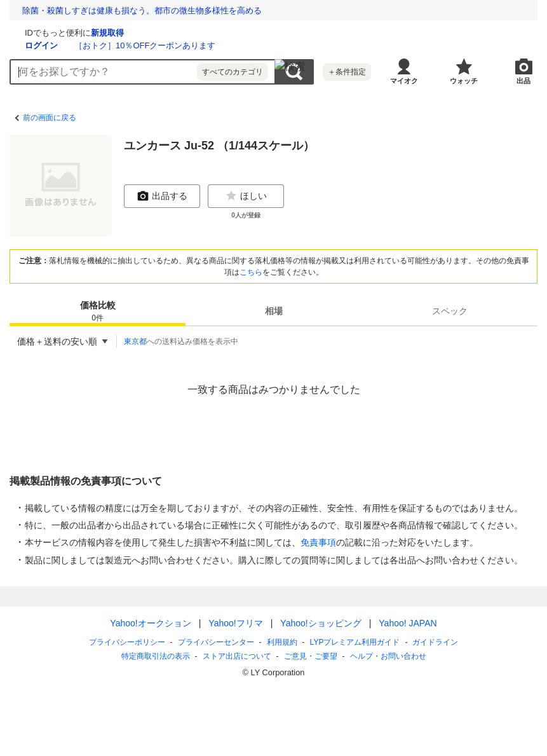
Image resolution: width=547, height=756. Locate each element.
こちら (251, 272)
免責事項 (318, 542)
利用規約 (282, 642)
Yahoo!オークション (150, 623)
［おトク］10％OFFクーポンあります (296, 45)
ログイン (192, 45)
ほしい (246, 196)
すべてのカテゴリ (233, 72)
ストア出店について (237, 656)
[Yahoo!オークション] (90, 31)
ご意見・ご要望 (311, 656)
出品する (162, 196)
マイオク (404, 81)
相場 (274, 311)
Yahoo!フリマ (235, 623)
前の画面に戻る (50, 118)
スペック (450, 311)
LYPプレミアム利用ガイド (355, 642)
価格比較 (98, 312)
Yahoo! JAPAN (408, 623)
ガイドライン (435, 642)
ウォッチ (464, 81)
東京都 (135, 341)
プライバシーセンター (216, 642)
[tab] (98, 311)
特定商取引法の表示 (156, 656)
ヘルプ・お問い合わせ (388, 656)
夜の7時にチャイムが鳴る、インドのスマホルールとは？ (128, 10)
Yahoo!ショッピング (321, 623)
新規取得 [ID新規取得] (259, 33)
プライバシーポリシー (127, 642)
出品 (523, 81)
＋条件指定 (347, 72)
